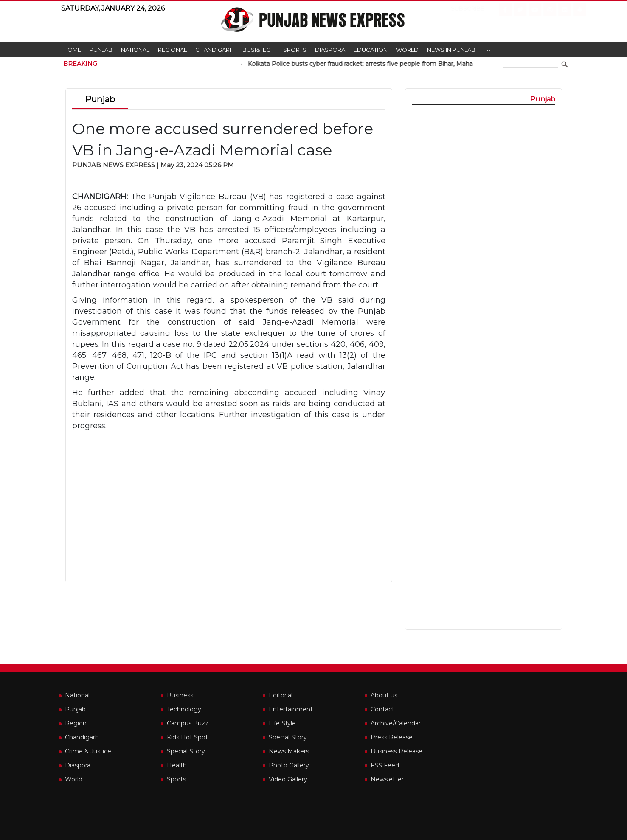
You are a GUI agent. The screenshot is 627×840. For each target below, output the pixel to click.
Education (371, 50)
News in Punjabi (452, 50)
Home (72, 50)
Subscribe (461, 8)
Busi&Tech (259, 50)
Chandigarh (215, 50)
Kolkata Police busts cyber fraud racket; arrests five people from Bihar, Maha (377, 64)
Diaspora (330, 50)
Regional (172, 50)
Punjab (101, 50)
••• (488, 50)
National (135, 50)
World (407, 50)
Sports (295, 50)
